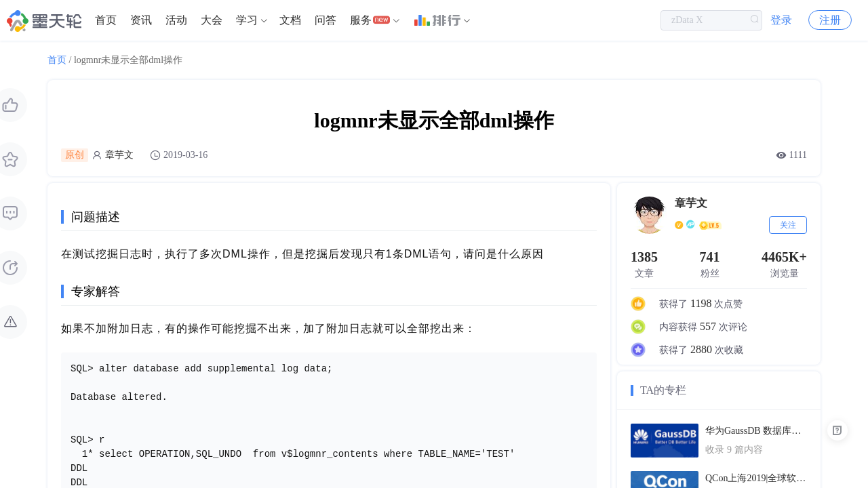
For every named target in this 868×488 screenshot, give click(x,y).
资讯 (141, 20)
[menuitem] (106, 20)
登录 (781, 20)
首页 (106, 20)
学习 (247, 20)
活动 (176, 20)
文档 (290, 20)
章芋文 (119, 155)
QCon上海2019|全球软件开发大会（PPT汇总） (756, 478)
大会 (212, 20)
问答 (325, 20)
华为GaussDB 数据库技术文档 (756, 431)
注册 (830, 20)
